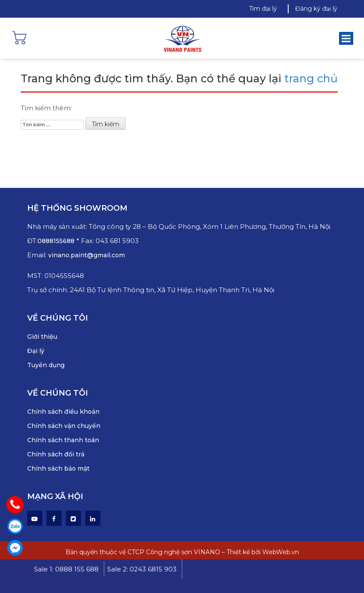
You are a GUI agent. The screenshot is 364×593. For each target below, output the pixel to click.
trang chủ (311, 78)
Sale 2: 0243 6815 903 (142, 569)
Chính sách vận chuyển (64, 426)
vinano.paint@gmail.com (87, 255)
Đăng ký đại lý (316, 9)
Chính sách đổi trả (56, 454)
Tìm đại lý (263, 9)
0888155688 (57, 241)
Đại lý (36, 351)
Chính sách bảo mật (58, 468)
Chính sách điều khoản (63, 412)
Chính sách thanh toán (63, 440)
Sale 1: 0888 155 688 (66, 569)
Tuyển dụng (46, 365)
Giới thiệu (42, 337)
